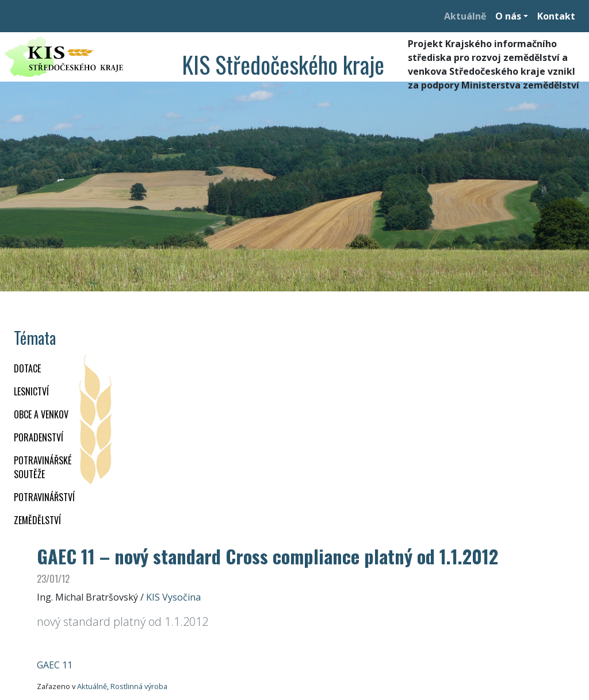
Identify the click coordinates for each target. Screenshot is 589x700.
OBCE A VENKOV (41, 414)
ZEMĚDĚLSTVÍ (37, 520)
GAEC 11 (55, 665)
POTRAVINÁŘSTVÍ (44, 497)
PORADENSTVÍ (39, 437)
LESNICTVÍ (31, 391)
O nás (508, 16)
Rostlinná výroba (139, 686)
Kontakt (556, 16)
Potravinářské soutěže (43, 467)
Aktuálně (465, 16)
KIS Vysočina (173, 597)
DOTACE (27, 368)
